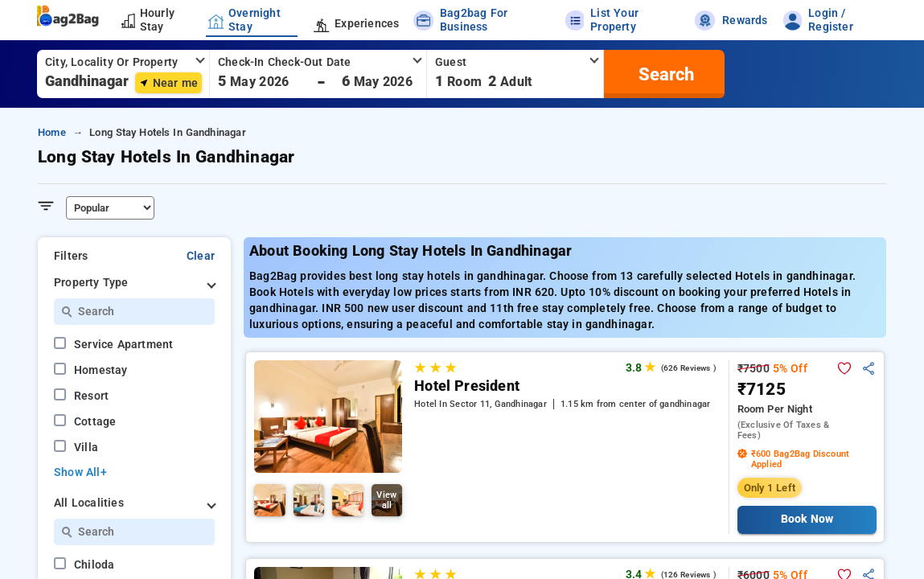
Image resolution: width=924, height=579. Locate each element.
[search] (664, 74)
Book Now (807, 519)
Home (52, 132)
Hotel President (467, 386)
